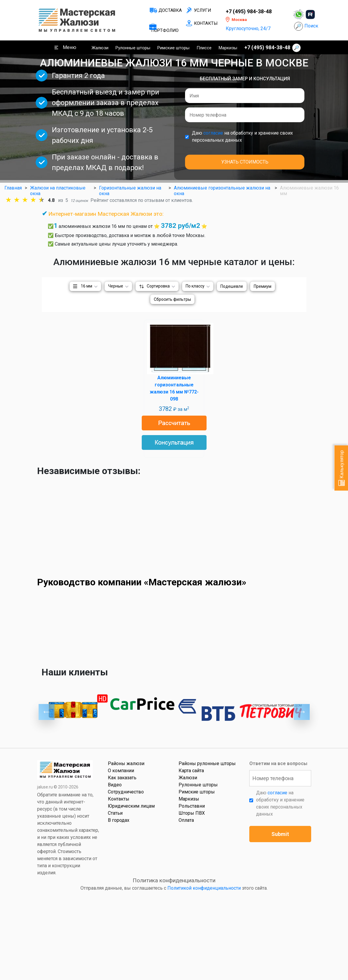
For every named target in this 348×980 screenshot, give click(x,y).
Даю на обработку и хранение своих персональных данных (242, 137)
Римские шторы (173, 48)
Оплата (186, 820)
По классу (195, 286)
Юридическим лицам (131, 806)
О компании (121, 771)
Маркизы (228, 48)
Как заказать (122, 778)
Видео (115, 785)
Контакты (206, 23)
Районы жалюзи (126, 763)
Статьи (115, 813)
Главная (13, 188)
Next (302, 712)
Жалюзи (100, 48)
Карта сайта (191, 771)
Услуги (202, 10)
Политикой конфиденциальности (204, 888)
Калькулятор (342, 468)
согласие (213, 133)
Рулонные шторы (133, 48)
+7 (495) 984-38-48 (249, 12)
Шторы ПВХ (192, 813)
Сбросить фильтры (172, 299)
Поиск (311, 26)
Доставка (170, 10)
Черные (116, 286)
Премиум (263, 286)
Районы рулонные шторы (207, 763)
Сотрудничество (126, 792)
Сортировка (158, 286)
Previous (47, 712)
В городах (119, 820)
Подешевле (232, 286)
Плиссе (204, 48)
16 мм (86, 286)
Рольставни (192, 806)
